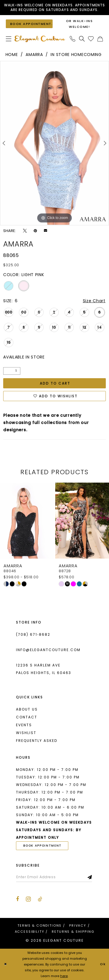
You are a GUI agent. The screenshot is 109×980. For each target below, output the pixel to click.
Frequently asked (37, 741)
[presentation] (27, 520)
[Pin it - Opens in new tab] (35, 231)
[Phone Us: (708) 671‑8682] (73, 39)
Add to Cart (55, 383)
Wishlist (26, 733)
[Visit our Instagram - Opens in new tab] (28, 899)
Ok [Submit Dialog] (103, 964)
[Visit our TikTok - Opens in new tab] (40, 899)
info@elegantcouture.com (48, 650)
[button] (9, 39)
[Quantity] (12, 371)
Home (12, 55)
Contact (27, 717)
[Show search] (82, 39)
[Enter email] (54, 877)
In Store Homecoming (76, 55)
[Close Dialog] (5, 964)
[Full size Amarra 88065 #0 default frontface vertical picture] (54, 143)
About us (27, 709)
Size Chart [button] (94, 301)
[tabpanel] (54, 143)
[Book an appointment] (29, 24)
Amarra (34, 55)
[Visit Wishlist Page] (91, 39)
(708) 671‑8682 (33, 634)
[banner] (40, 39)
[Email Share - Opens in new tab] (45, 230)
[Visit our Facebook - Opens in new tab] (17, 899)
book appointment (42, 846)
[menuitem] (9, 39)
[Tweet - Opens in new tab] (25, 231)
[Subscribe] (90, 877)
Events (24, 725)
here (64, 976)
